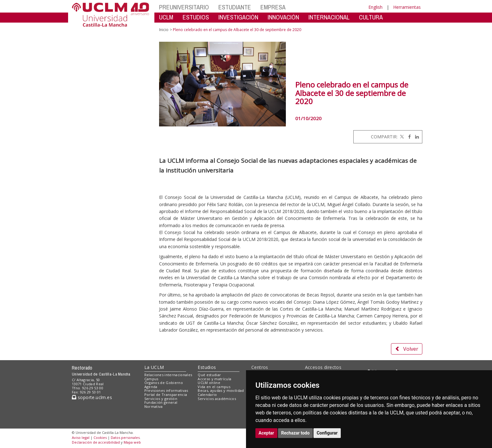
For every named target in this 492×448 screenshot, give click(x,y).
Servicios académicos (217, 399)
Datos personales (125, 437)
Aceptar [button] (266, 433)
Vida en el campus (214, 387)
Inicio (164, 30)
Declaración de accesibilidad (96, 442)
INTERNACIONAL (329, 17)
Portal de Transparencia (166, 395)
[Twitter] (401, 137)
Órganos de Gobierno (164, 383)
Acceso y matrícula (214, 379)
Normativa (154, 406)
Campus (151, 379)
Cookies (100, 437)
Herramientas (407, 7)
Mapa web (132, 442)
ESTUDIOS (196, 17)
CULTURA (371, 17)
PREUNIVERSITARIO (184, 7)
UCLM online (209, 383)
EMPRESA (273, 7)
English (375, 7)
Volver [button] (407, 349)
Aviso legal (81, 437)
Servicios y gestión (161, 399)
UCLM (166, 17)
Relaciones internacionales (168, 375)
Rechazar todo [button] (295, 433)
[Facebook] (408, 137)
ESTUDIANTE (235, 7)
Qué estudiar (209, 375)
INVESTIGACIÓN (238, 17)
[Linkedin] (415, 137)
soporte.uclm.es (92, 397)
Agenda (151, 387)
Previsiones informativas (166, 390)
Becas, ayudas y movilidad (221, 390)
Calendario (207, 395)
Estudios (207, 367)
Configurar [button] (327, 433)
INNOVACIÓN (283, 17)
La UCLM (154, 367)
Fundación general (161, 402)
